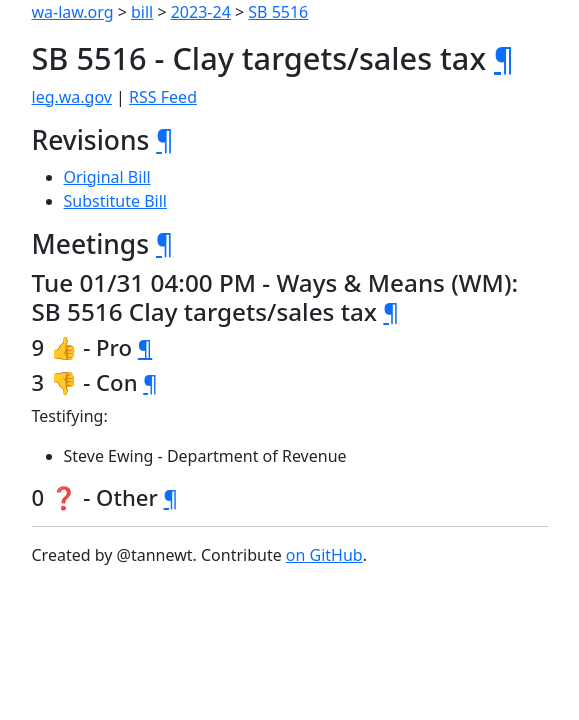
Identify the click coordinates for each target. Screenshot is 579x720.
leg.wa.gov (72, 97)
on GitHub (324, 555)
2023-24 (201, 12)
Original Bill (107, 177)
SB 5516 (278, 12)
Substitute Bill (116, 201)
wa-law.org (73, 12)
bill (142, 12)
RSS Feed (163, 97)
